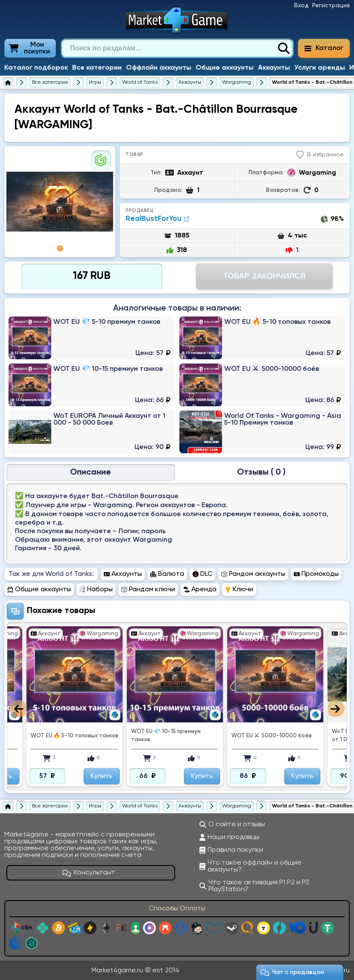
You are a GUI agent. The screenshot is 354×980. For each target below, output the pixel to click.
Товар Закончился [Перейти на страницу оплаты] (265, 276)
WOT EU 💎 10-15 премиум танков (166, 736)
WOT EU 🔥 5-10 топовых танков (75, 736)
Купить (102, 776)
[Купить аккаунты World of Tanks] (190, 82)
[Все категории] (50, 82)
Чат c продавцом (292, 973)
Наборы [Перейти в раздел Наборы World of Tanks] (96, 590)
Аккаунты (274, 68)
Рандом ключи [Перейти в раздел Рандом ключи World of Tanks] (148, 590)
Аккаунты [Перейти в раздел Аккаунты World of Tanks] (123, 574)
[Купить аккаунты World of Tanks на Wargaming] (237, 82)
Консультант (89, 873)
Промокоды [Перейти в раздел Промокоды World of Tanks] (316, 574)
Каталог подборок (36, 68)
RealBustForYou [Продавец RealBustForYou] (157, 219)
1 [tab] (60, 248)
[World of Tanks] (140, 82)
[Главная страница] (8, 82)
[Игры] (95, 82)
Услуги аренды (320, 68)
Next (336, 709)
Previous (18, 709)
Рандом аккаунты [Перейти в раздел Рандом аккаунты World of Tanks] (253, 574)
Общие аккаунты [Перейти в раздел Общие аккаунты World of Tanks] (39, 590)
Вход (301, 6)
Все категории (97, 68)
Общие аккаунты (225, 68)
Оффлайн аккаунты (159, 68)
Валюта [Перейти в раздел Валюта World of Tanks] (167, 574)
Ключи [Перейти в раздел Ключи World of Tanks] (239, 590)
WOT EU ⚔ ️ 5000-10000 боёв (272, 736)
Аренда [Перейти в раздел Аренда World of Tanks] (200, 590)
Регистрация (331, 6)
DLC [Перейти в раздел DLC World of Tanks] (203, 574)
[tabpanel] (60, 202)
